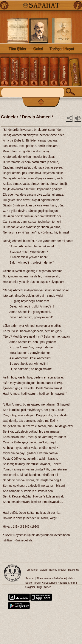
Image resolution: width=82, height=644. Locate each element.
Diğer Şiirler (44, 587)
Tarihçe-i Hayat (57, 570)
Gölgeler (30, 587)
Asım (73, 583)
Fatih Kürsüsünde (45, 583)
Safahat (30, 578)
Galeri (43, 570)
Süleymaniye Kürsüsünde (51, 578)
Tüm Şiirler (32, 570)
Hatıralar (63, 583)
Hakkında (74, 570)
